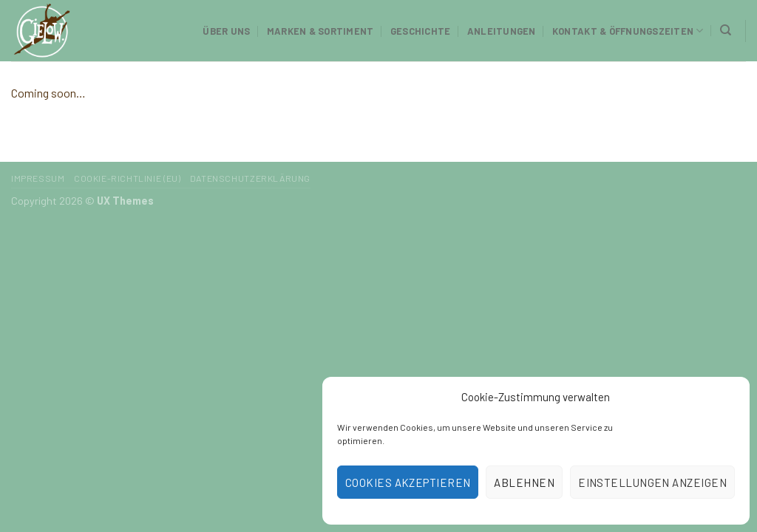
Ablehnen (524, 482)
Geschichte (421, 31)
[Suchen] (726, 30)
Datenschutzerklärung (250, 178)
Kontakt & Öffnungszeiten (628, 31)
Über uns (226, 31)
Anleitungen (502, 31)
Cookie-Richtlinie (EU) (127, 178)
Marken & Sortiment (320, 31)
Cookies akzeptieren (408, 482)
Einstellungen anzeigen (652, 482)
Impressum (38, 178)
